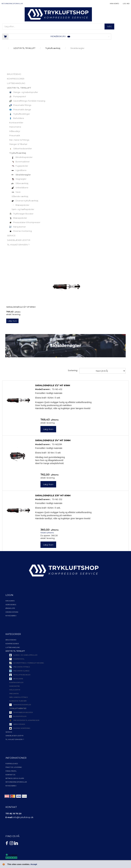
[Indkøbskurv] (57, 36)
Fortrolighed (12, 764)
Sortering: (73, 370)
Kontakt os (10, 775)
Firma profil (11, 771)
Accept (34, 864)
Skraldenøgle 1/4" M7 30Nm (53, 440)
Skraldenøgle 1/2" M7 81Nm (21, 307)
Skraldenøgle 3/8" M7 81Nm (53, 496)
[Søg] (109, 26)
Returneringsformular (12, 4)
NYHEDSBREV (11, 786)
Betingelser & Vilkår (15, 778)
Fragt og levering (14, 767)
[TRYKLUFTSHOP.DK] (58, 14)
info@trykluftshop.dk (23, 817)
